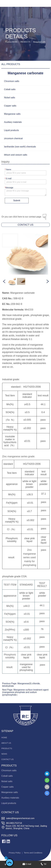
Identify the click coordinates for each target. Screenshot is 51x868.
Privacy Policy (15, 853)
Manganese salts (39, 42)
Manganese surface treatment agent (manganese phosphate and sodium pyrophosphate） (25, 692)
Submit (17, 200)
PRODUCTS (25, 42)
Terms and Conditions (33, 853)
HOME (15, 42)
